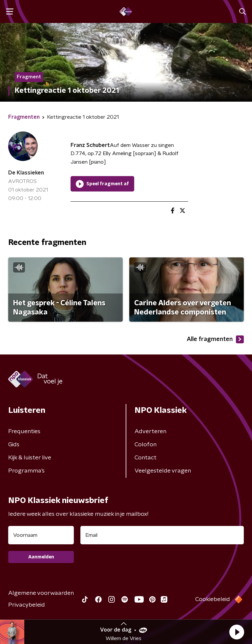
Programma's (26, 471)
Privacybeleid (27, 605)
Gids (14, 445)
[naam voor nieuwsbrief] (41, 535)
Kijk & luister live (30, 458)
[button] (237, 632)
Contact (146, 458)
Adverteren (150, 432)
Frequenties (24, 432)
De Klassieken (26, 173)
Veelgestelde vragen (163, 471)
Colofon (146, 445)
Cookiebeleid (213, 599)
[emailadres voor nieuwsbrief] (162, 535)
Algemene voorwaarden (41, 593)
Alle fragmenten (215, 339)
